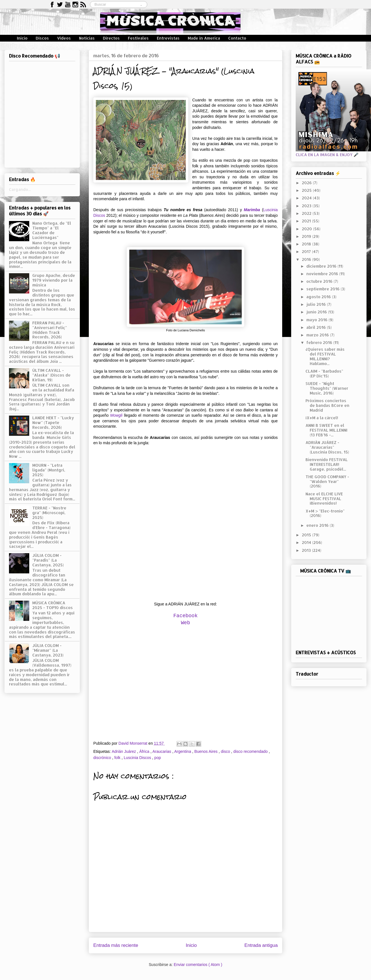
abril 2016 (317, 327)
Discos (42, 38)
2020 (307, 229)
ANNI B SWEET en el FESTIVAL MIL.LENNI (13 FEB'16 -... (326, 430)
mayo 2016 (317, 320)
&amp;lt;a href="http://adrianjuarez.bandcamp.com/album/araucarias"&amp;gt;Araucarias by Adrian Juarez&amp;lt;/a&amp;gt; (185, 523)
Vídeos (64, 38)
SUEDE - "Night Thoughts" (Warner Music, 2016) (327, 388)
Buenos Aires (207, 751)
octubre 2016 (320, 281)
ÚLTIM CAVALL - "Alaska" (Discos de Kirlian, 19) (51, 375)
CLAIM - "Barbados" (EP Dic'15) (324, 373)
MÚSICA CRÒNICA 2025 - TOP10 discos (53, 605)
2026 (307, 183)
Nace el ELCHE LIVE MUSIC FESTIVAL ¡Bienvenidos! (324, 499)
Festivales (138, 38)
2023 (307, 206)
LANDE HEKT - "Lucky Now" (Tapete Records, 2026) (53, 422)
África (145, 751)
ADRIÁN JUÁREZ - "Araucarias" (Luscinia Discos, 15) (327, 447)
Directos (111, 38)
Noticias (87, 38)
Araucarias (162, 751)
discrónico (103, 758)
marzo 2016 (318, 335)
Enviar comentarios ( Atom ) (198, 965)
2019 (307, 236)
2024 (307, 198)
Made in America (204, 38)
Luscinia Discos (138, 758)
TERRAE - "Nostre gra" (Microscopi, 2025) (49, 513)
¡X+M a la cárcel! (322, 418)
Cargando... (20, 189)
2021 (307, 221)
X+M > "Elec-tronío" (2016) (325, 513)
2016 (307, 259)
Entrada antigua (261, 945)
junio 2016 (317, 312)
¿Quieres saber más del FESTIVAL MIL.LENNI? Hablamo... (325, 356)
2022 (307, 213)
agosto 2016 (319, 297)
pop (158, 758)
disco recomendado (251, 751)
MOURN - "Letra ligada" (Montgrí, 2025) (49, 470)
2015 (307, 535)
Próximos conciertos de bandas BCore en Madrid (327, 405)
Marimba (252, 210)
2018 (307, 244)
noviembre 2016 (323, 274)
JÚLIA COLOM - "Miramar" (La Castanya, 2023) (48, 650)
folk (118, 758)
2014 (307, 542)
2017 (307, 251)
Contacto (237, 38)
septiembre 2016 (324, 289)
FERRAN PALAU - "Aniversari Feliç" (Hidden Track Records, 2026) (50, 330)
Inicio (22, 38)
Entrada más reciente (116, 945)
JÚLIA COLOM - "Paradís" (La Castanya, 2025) (48, 560)
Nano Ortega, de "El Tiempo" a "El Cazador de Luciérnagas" (52, 230)
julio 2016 (317, 304)
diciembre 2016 (322, 266)
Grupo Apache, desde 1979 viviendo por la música (54, 280)
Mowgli (116, 415)
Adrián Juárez (124, 751)
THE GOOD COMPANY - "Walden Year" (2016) (327, 481)
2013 (307, 550)
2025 (307, 190)
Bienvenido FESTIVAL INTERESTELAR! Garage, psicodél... (327, 464)
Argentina (183, 751)
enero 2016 (318, 525)
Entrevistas (168, 38)
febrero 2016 (320, 342)
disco (226, 751)
